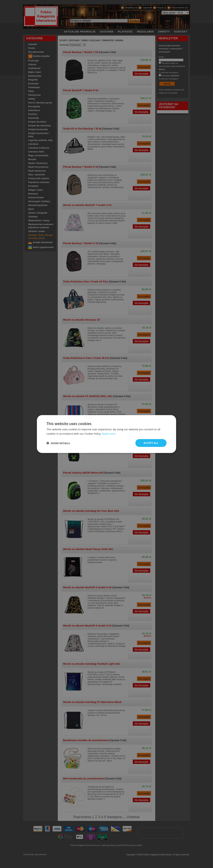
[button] (58, 443)
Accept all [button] (151, 443)
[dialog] (106, 434)
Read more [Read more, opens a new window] (109, 433)
